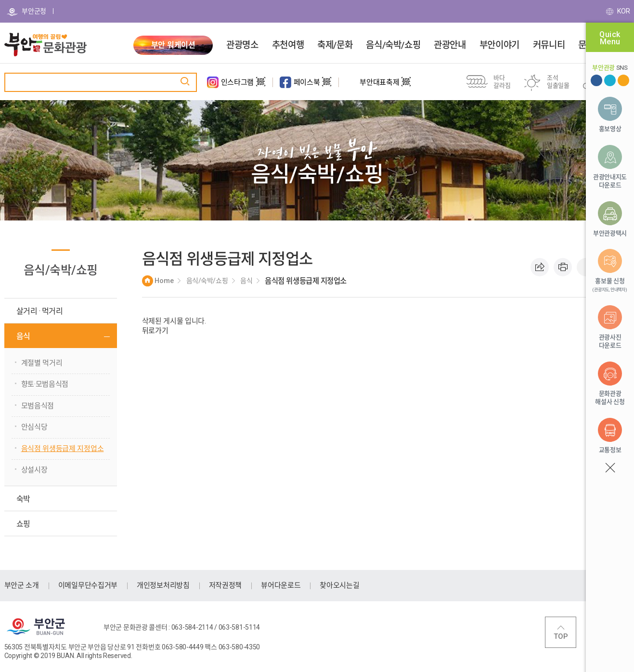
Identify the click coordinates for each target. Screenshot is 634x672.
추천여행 (288, 45)
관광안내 (450, 45)
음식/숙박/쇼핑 (393, 45)
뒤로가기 (155, 331)
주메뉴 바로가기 (0, 0)
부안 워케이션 (173, 45)
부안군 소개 (22, 585)
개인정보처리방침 (163, 585)
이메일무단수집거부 (88, 585)
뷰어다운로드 (281, 585)
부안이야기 (499, 45)
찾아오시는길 (339, 585)
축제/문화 (335, 45)
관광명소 (242, 45)
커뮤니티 (549, 45)
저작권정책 (226, 585)
